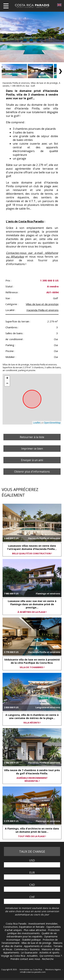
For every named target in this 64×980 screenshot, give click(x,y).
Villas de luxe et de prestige (42, 304)
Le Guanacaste (30, 953)
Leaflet (37, 423)
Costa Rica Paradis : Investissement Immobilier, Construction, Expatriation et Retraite (31, 925)
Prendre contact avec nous (26, 959)
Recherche (48, 959)
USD (32, 860)
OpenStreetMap (52, 423)
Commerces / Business (27, 949)
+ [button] (7, 378)
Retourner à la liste (32, 437)
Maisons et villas (51, 949)
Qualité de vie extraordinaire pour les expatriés (32, 935)
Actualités (33, 956)
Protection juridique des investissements (33, 932)
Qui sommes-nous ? (51, 956)
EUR (32, 873)
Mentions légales (53, 969)
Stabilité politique (32, 940)
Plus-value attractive (35, 930)
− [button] (7, 384)
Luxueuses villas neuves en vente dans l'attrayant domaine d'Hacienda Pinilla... (32, 547)
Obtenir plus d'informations (32, 472)
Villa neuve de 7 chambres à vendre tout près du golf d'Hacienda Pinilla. (32, 772)
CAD (32, 885)
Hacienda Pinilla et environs (42, 310)
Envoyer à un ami (32, 460)
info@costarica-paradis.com (33, 972)
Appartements (12, 953)
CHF (32, 897)
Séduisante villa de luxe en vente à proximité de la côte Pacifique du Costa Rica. (32, 661)
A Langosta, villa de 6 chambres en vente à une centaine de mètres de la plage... (32, 716)
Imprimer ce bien (32, 449)
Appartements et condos (38, 946)
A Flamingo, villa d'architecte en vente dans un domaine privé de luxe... (32, 830)
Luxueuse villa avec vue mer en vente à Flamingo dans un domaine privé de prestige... (32, 604)
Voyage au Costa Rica (13, 956)
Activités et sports (50, 953)
